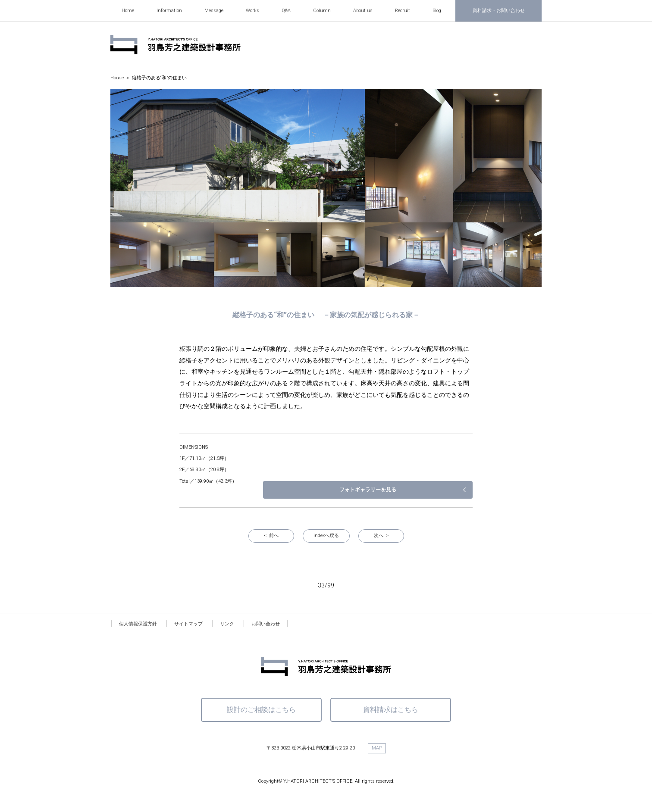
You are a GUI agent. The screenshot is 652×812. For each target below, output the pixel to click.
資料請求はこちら (391, 710)
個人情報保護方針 (138, 624)
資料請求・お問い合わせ (499, 11)
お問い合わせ (266, 624)
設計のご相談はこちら (261, 710)
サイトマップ (188, 624)
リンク (227, 624)
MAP (377, 748)
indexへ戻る (326, 536)
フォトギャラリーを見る (427, 490)
